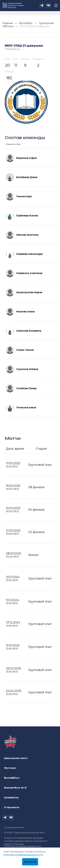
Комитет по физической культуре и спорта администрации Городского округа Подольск (26, 841)
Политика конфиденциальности (23, 846)
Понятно (30, 862)
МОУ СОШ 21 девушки (35, 26)
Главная (8, 23)
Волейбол (26, 23)
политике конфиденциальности (23, 855)
